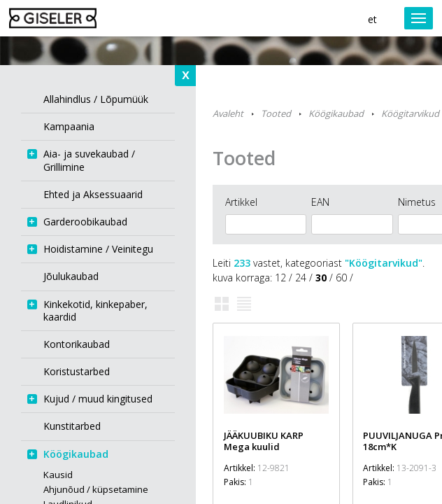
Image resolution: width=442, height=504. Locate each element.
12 (280, 278)
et (372, 19)
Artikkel (241, 202)
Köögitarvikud (410, 113)
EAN (320, 202)
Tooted (276, 113)
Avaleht (228, 113)
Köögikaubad (336, 113)
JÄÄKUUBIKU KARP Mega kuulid (264, 441)
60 (341, 278)
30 (321, 278)
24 (301, 278)
